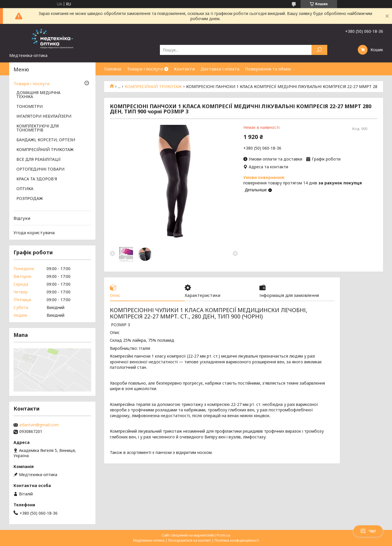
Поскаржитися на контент (190, 540)
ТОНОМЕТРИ (29, 107)
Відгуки (22, 218)
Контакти (184, 69)
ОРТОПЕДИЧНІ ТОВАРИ (40, 169)
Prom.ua (223, 535)
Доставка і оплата (220, 69)
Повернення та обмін (268, 69)
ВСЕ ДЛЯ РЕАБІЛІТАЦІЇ (39, 160)
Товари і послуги (145, 69)
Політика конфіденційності (237, 540)
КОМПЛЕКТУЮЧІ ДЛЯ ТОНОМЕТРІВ (38, 128)
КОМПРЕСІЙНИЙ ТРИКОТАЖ (153, 87)
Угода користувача (34, 232)
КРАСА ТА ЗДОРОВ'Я (37, 179)
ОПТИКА (25, 189)
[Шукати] (319, 50)
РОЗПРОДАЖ (30, 199)
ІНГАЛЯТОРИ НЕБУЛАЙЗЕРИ (44, 117)
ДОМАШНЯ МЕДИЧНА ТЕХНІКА (38, 95)
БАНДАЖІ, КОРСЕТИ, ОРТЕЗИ (46, 140)
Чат (368, 531)
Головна (113, 69)
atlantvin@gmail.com (39, 425)
